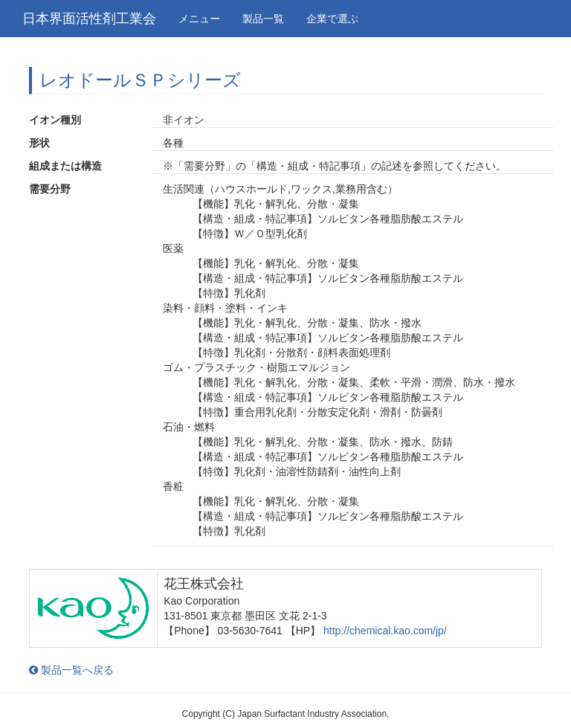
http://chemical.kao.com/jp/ (385, 631)
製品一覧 (263, 19)
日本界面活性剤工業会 (89, 19)
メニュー (199, 19)
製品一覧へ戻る (71, 670)
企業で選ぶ (332, 19)
